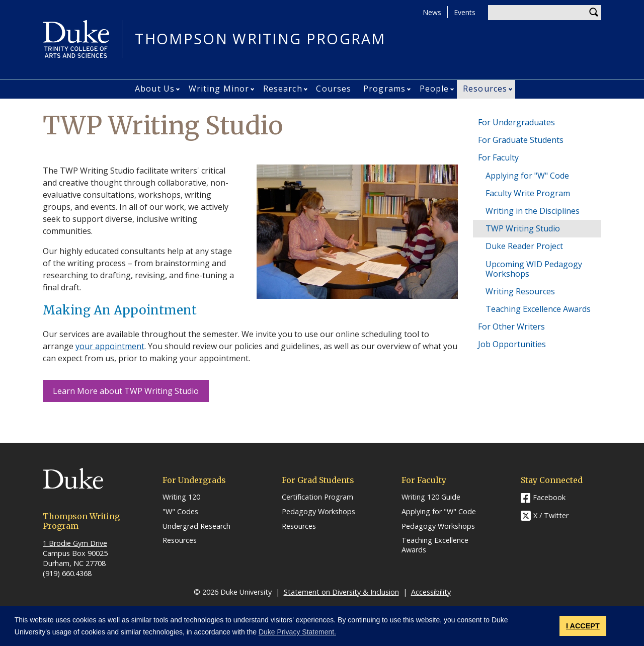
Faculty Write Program (528, 193)
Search (594, 13)
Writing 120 (181, 497)
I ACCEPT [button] (583, 626)
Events (465, 12)
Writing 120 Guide (431, 497)
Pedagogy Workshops (318, 512)
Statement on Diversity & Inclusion (341, 592)
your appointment (110, 346)
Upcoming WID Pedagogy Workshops (534, 269)
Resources (485, 89)
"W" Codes (180, 512)
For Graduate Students (521, 140)
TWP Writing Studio (523, 228)
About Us (155, 89)
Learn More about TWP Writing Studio (126, 391)
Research (283, 89)
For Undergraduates (516, 122)
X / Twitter (551, 516)
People (434, 89)
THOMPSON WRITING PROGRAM (260, 39)
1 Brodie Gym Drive (75, 543)
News (432, 12)
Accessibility (431, 592)
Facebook (549, 497)
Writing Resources (520, 291)
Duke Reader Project (524, 246)
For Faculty (498, 157)
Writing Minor (219, 89)
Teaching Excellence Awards (538, 309)
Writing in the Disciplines (533, 211)
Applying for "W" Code (527, 176)
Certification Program (317, 497)
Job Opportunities (512, 344)
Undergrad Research (196, 526)
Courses (334, 89)
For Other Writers (511, 327)
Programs (384, 89)
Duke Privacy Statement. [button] (297, 632)
